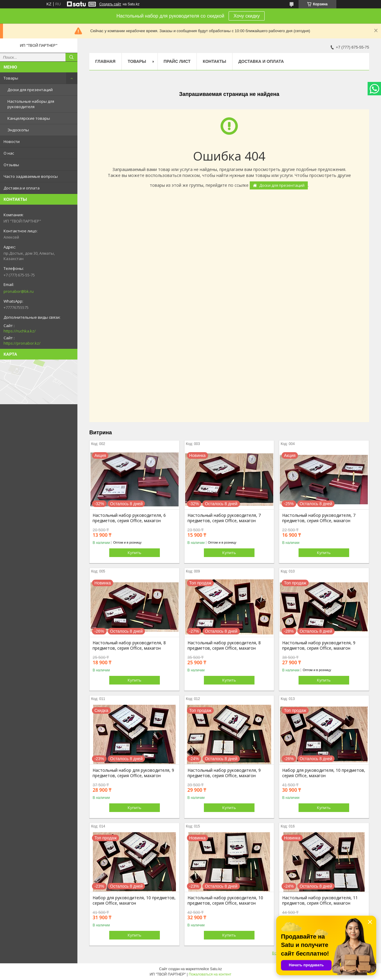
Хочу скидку (246, 16)
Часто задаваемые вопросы (31, 176)
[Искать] (71, 57)
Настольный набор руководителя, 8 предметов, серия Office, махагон (129, 645)
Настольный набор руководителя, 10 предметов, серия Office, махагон (225, 900)
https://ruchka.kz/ (20, 331)
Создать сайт (110, 4)
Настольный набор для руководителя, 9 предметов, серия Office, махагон (133, 773)
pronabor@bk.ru (19, 291)
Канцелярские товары (29, 118)
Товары (11, 78)
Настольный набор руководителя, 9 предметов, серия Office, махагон (319, 645)
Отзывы (11, 165)
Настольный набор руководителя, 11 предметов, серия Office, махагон (320, 900)
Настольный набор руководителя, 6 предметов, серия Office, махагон (129, 518)
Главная (105, 61)
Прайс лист (177, 61)
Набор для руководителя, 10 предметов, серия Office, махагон (324, 773)
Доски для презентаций (30, 90)
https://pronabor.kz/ (22, 343)
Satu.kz (216, 969)
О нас (9, 153)
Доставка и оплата (22, 188)
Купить (135, 553)
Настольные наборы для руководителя (31, 104)
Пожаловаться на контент (210, 974)
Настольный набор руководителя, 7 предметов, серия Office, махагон (224, 518)
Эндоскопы (18, 130)
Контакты (214, 61)
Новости (12, 141)
